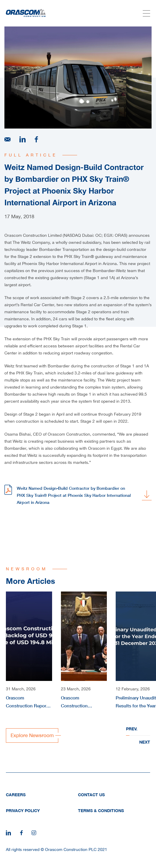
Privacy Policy (23, 810)
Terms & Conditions (101, 810)
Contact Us (91, 795)
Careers (16, 795)
